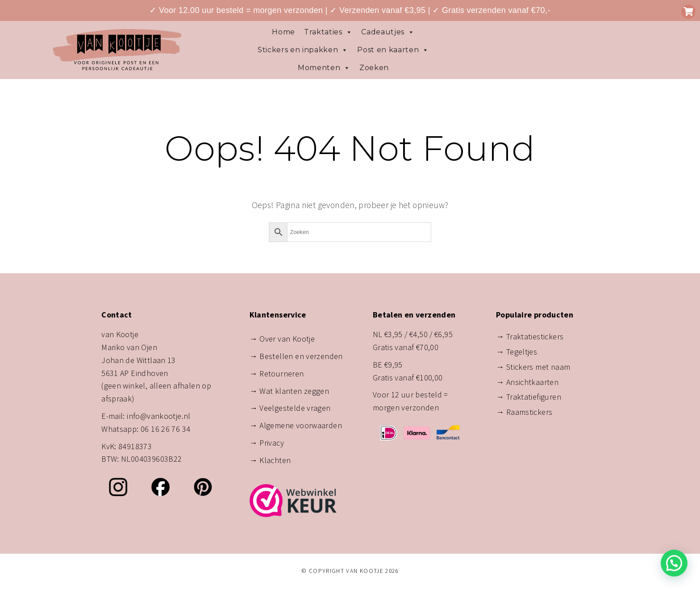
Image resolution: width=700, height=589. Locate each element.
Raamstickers (529, 412)
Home (283, 32)
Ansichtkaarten (532, 382)
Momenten (324, 68)
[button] (674, 563)
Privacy (272, 443)
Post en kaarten (393, 50)
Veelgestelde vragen (295, 408)
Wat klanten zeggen (294, 391)
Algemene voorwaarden (301, 425)
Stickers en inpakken (303, 50)
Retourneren (281, 374)
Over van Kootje (287, 339)
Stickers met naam (538, 367)
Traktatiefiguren (534, 397)
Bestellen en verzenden (301, 356)
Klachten (275, 460)
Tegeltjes (522, 352)
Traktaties (328, 32)
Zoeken (374, 68)
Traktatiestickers (535, 336)
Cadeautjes (388, 32)
